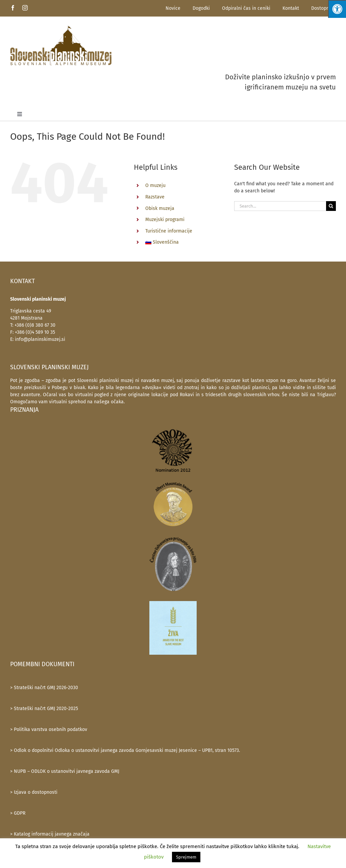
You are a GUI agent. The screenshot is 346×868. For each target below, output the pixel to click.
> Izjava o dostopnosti (34, 792)
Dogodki (201, 8)
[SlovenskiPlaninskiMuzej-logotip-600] (61, 45)
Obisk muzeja (160, 208)
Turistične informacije (169, 231)
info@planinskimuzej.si (40, 339)
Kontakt (291, 8)
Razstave (155, 197)
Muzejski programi (165, 220)
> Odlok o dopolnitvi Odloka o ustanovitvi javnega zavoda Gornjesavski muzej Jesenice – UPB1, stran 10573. (125, 750)
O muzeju (155, 185)
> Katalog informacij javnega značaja (50, 834)
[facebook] (13, 8)
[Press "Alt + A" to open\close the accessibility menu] (337, 9)
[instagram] (25, 8)
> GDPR (18, 813)
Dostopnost (324, 8)
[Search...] (280, 206)
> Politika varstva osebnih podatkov (49, 729)
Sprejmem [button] (186, 857)
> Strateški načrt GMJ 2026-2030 (44, 688)
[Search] (331, 206)
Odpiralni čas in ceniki (246, 8)
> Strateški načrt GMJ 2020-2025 (44, 709)
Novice (173, 8)
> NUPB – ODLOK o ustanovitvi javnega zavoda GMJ (65, 771)
